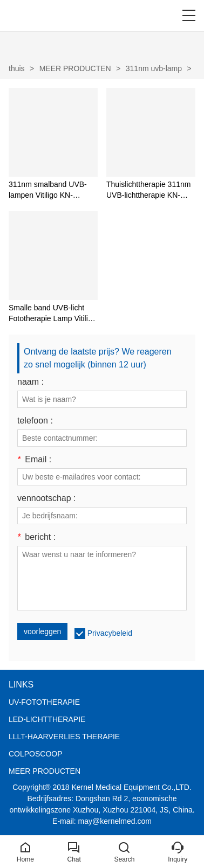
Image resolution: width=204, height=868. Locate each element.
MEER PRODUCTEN (75, 68)
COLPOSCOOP (36, 754)
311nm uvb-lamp (154, 68)
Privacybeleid (110, 633)
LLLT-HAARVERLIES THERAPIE (64, 737)
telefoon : (35, 421)
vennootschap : (47, 498)
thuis (17, 68)
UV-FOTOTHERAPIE (44, 702)
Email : (34, 460)
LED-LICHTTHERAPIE (47, 719)
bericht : (36, 537)
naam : (30, 382)
